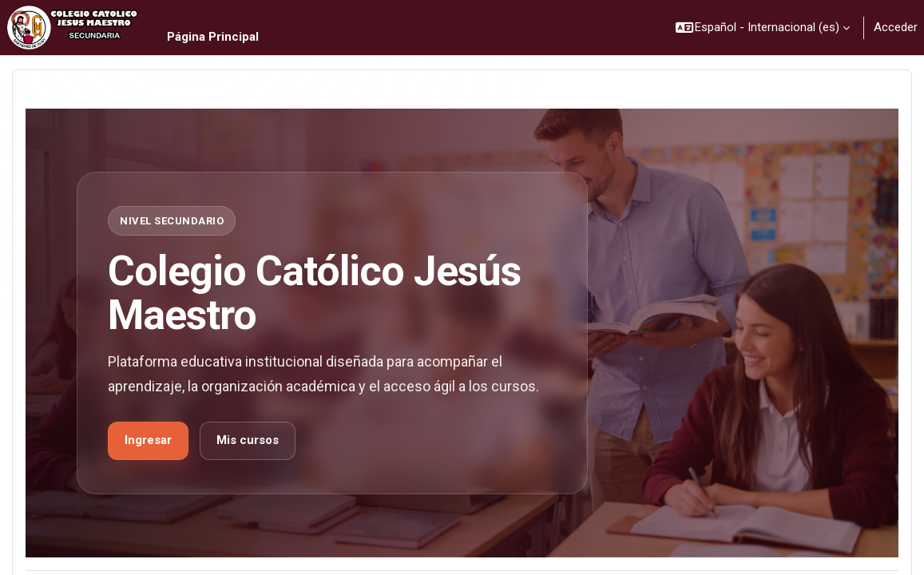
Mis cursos (248, 440)
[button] (763, 28)
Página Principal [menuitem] (213, 37)
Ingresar (148, 440)
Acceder (896, 27)
